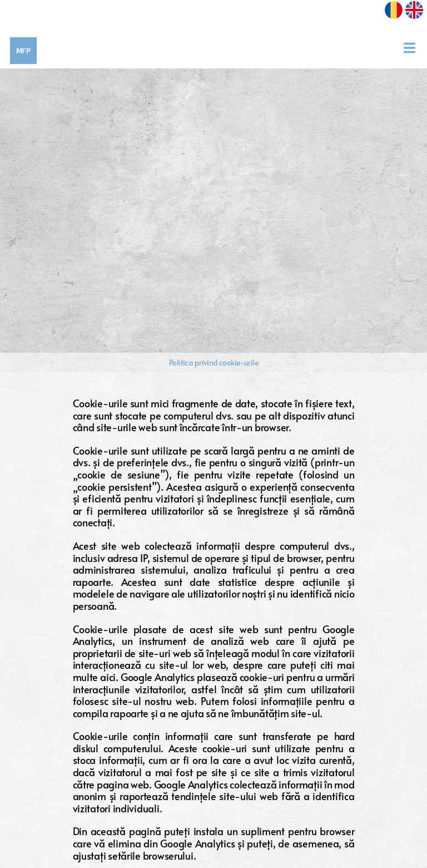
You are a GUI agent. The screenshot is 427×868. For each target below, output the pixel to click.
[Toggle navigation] (413, 48)
